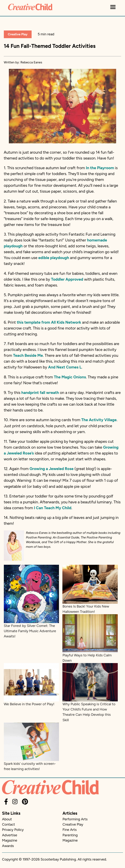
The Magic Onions (70, 377)
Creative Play (18, 34)
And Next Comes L (65, 367)
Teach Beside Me (28, 355)
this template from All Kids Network (49, 322)
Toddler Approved (67, 279)
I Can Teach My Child (53, 508)
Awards (8, 846)
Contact (8, 824)
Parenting (70, 835)
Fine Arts (70, 830)
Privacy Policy (13, 830)
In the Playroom (100, 168)
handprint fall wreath (40, 393)
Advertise (10, 835)
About (7, 819)
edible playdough (54, 258)
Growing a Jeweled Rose (52, 469)
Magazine (10, 840)
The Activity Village (99, 420)
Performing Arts (75, 819)
